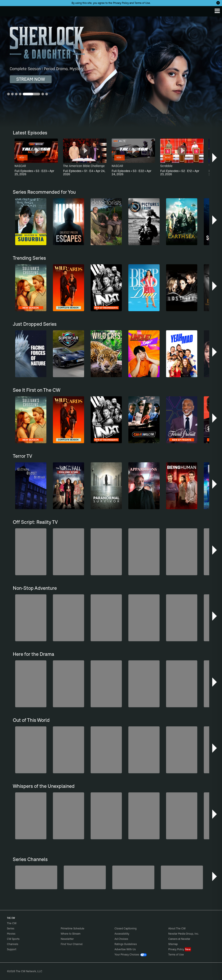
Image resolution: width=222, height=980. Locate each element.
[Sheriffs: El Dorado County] (85, 877)
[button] (215, 158)
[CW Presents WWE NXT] (133, 877)
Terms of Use (142, 3)
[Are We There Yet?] (182, 877)
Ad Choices (121, 939)
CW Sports (13, 939)
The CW (8, 10)
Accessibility (122, 934)
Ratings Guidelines (126, 944)
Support (12, 949)
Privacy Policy (121, 3)
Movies (11, 934)
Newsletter (67, 939)
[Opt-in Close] (218, 3)
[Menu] (217, 11)
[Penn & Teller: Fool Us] (36, 877)
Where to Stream (71, 934)
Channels (13, 944)
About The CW (177, 928)
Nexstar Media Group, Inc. (184, 934)
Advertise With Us (125, 949)
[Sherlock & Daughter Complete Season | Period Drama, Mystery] (111, 72)
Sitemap (173, 944)
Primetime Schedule (73, 928)
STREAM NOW (31, 79)
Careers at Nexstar (179, 939)
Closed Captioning (126, 928)
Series (11, 928)
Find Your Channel (72, 944)
